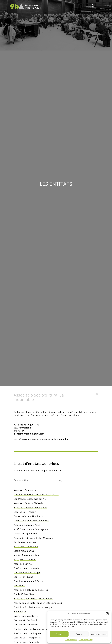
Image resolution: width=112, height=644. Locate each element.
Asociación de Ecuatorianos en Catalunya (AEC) (38, 603)
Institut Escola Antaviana (26, 555)
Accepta (59, 634)
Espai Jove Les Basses (25, 560)
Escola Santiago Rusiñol (26, 534)
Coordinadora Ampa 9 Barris (28, 581)
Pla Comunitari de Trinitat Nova (30, 629)
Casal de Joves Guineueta (26, 642)
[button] (107, 614)
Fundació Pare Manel (24, 594)
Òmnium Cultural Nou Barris (28, 516)
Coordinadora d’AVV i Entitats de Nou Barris (36, 495)
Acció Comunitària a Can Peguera (31, 529)
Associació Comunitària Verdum (30, 508)
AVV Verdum (20, 612)
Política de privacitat (86, 640)
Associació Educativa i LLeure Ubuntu (33, 599)
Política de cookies (71, 640)
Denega (79, 634)
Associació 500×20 (23, 564)
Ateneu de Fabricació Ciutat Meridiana (33, 538)
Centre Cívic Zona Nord (26, 625)
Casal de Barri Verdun (25, 512)
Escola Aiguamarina (24, 551)
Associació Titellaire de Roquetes (31, 590)
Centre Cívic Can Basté (25, 620)
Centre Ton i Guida (23, 577)
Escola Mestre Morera (25, 542)
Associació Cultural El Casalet (29, 503)
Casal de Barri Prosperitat (27, 638)
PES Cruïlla (19, 586)
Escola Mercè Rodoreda (26, 546)
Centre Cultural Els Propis (27, 573)
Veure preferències (99, 634)
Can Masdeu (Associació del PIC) (30, 499)
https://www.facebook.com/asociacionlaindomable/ (41, 439)
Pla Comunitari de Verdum (27, 568)
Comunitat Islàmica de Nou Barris (31, 521)
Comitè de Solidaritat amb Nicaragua (33, 607)
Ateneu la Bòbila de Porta (27, 525)
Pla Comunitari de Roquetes (28, 633)
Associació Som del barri (26, 490)
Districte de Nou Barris (26, 616)
